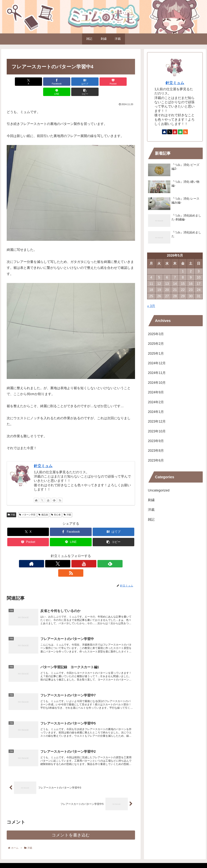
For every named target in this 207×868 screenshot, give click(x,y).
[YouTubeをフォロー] (48, 490)
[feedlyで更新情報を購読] (54, 490)
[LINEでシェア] (103, 82)
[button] (125, 82)
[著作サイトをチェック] (36, 490)
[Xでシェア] (17, 82)
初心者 (56, 504)
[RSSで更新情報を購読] (60, 490)
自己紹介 (147, 856)
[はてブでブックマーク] (60, 82)
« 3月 (151, 306)
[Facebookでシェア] (38, 82)
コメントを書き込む (71, 819)
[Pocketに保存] (81, 82)
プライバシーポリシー (169, 856)
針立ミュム (43, 456)
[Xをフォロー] (42, 490)
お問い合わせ (194, 856)
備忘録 (43, 504)
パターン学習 (27, 504)
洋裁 (12, 504)
